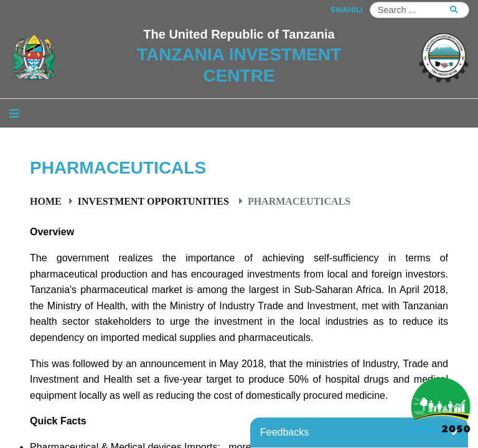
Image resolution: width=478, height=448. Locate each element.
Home (46, 201)
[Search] (419, 10)
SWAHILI (347, 10)
